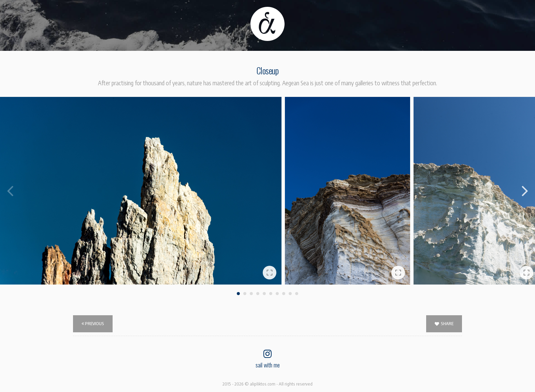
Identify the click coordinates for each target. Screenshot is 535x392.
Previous (93, 323)
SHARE (444, 324)
